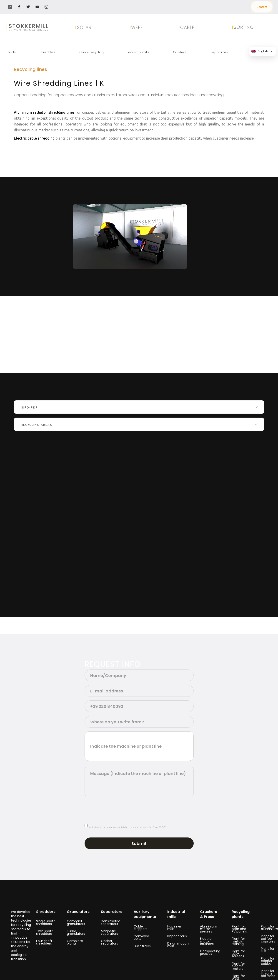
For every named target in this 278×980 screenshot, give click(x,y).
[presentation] (119, 809)
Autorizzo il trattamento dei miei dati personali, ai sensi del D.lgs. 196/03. (128, 827)
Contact (262, 7)
